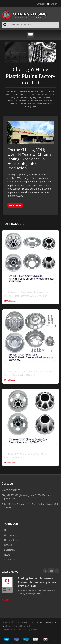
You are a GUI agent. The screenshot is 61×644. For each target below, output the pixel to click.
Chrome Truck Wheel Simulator (24, 288)
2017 (7, 590)
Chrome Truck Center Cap (21, 449)
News (7, 555)
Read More (15, 205)
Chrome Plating (12, 540)
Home (7, 530)
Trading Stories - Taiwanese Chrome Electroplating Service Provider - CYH (37, 582)
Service (8, 545)
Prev (45, 571)
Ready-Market (31, 630)
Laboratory (10, 550)
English (52, 4)
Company (9, 535)
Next (57, 571)
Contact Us (10, 560)
